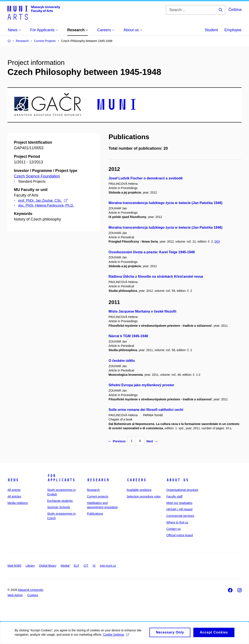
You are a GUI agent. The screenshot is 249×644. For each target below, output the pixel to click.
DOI (217, 241)
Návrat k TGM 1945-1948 (128, 336)
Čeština (235, 10)
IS (94, 566)
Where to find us (177, 522)
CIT (86, 566)
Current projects (98, 496)
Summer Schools (59, 507)
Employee (233, 30)
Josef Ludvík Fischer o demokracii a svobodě (146, 178)
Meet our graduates (179, 503)
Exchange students (60, 501)
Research (98, 480)
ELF (77, 566)
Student (211, 30)
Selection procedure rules (144, 496)
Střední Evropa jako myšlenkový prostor (141, 385)
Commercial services (180, 516)
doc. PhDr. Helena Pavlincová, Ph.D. (46, 205)
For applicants (61, 478)
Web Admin (15, 595)
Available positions (139, 490)
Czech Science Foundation (37, 176)
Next (152, 441)
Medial (65, 566)
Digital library (48, 566)
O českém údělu (122, 361)
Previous (117, 441)
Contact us (174, 529)
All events (14, 490)
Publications (95, 514)
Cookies (33, 595)
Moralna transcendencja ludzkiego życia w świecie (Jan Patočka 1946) (166, 203)
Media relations (18, 503)
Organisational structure (182, 490)
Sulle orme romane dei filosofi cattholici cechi (146, 410)
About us (177, 480)
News (13, 480)
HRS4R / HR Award (179, 509)
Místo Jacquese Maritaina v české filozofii (142, 311)
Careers (136, 480)
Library (30, 566)
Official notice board (180, 535)
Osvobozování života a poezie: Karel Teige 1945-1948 (152, 252)
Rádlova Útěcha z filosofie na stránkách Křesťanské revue (156, 277)
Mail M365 (14, 566)
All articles (14, 496)
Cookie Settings (116, 637)
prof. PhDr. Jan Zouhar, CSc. (43, 201)
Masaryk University (31, 590)
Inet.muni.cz (108, 566)
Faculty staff (174, 496)
